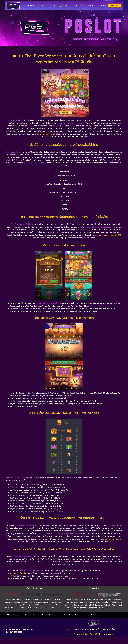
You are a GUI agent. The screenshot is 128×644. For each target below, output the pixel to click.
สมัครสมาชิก (79, 6)
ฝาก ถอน (91, 6)
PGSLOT (70, 629)
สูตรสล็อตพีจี (65, 6)
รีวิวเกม (53, 6)
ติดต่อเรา (102, 6)
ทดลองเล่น (42, 6)
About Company (14, 614)
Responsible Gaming (51, 614)
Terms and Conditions (91, 614)
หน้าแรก (31, 6)
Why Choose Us (70, 614)
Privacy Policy (31, 614)
